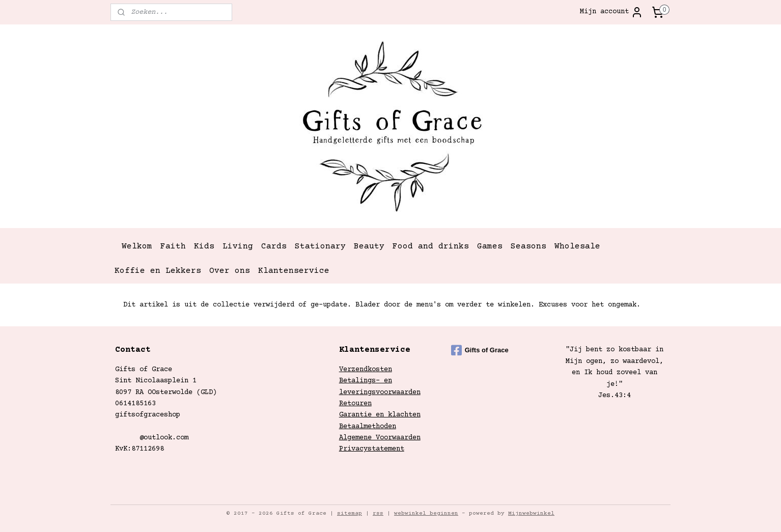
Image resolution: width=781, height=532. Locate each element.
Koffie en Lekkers (158, 271)
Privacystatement (372, 449)
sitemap (350, 513)
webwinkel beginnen (426, 513)
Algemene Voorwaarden (380, 438)
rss (378, 513)
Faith (173, 246)
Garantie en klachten (380, 415)
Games (490, 246)
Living (238, 246)
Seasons (528, 246)
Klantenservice (294, 271)
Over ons (230, 271)
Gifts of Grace (480, 350)
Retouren (355, 404)
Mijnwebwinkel (531, 513)
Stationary (320, 246)
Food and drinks (431, 246)
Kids (204, 246)
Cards (274, 246)
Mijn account (611, 12)
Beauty (369, 246)
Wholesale (577, 246)
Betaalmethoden (368, 427)
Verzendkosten (366, 370)
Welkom (137, 246)
